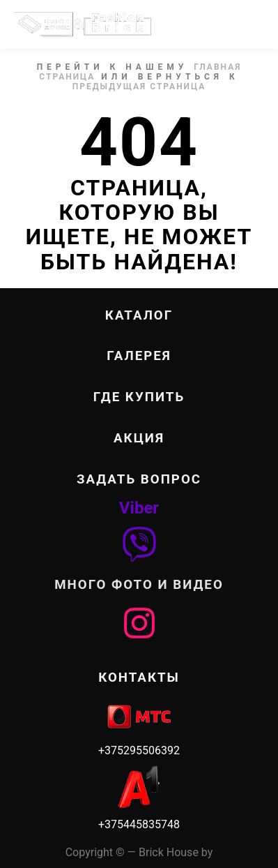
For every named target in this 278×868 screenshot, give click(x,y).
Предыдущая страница (139, 87)
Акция (139, 438)
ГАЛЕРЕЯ (139, 356)
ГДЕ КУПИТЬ (139, 397)
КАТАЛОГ (139, 315)
